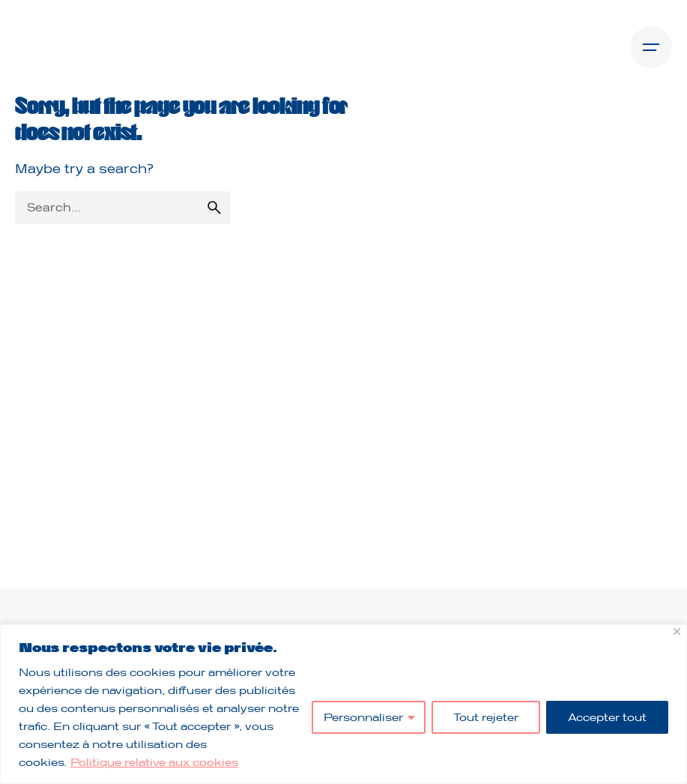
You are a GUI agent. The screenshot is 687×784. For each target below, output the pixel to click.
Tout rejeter (486, 717)
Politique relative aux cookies (154, 762)
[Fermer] (677, 631)
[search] (214, 208)
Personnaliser (363, 717)
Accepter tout (607, 717)
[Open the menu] (651, 47)
